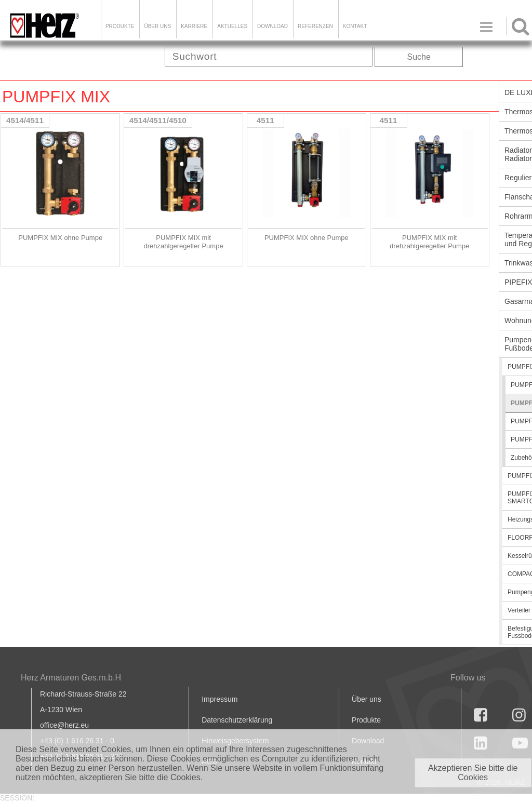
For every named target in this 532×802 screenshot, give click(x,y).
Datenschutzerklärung (237, 720)
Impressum (220, 699)
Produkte (120, 26)
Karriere (194, 26)
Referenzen (315, 26)
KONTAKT (355, 26)
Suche (419, 57)
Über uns (367, 699)
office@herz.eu (64, 725)
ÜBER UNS (157, 26)
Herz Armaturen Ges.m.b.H (71, 678)
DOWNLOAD (272, 26)
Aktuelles (232, 26)
